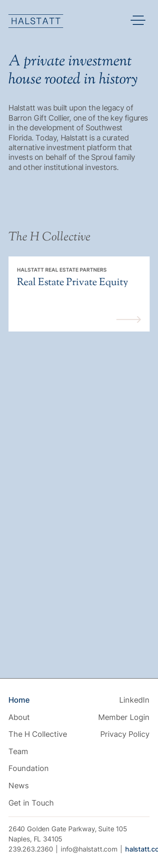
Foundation (29, 768)
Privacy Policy (125, 734)
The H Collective (38, 734)
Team (18, 751)
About (19, 717)
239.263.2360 (31, 849)
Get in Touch (31, 803)
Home (19, 700)
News (19, 786)
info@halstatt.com (89, 849)
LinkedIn (134, 700)
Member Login (124, 717)
